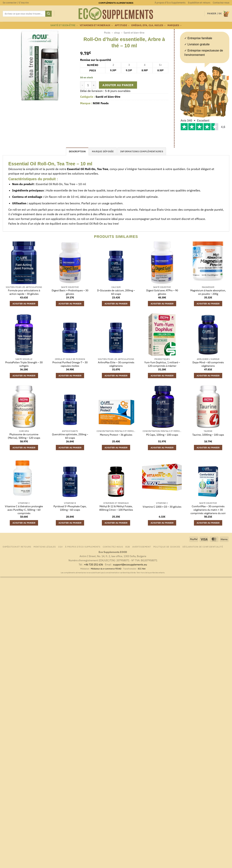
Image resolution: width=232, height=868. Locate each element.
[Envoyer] (48, 14)
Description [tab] (77, 151)
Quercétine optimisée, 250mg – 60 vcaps (70, 436)
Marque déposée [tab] (103, 151)
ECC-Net (142, 569)
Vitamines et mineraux (96, 25)
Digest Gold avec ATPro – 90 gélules (162, 292)
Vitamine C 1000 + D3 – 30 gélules (162, 507)
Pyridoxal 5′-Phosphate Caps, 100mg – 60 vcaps (70, 508)
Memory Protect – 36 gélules (116, 435)
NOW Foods (101, 103)
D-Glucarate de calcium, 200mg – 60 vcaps (116, 292)
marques (175, 25)
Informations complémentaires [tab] (142, 151)
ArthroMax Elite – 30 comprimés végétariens (116, 364)
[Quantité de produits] (88, 85)
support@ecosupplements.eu (130, 564)
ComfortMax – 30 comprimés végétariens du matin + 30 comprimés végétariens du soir (208, 510)
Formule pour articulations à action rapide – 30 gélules (24, 292)
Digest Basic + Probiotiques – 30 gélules (70, 292)
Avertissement (142, 547)
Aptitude (122, 25)
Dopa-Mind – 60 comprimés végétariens (208, 364)
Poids (107, 33)
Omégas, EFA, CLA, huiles (148, 25)
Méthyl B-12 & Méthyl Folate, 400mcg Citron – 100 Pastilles (116, 508)
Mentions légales (45, 547)
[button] (16, 3)
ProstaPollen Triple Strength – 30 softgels (24, 364)
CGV (60, 547)
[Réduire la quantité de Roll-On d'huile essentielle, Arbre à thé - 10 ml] (82, 85)
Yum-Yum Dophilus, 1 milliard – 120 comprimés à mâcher (162, 364)
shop (117, 33)
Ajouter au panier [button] (24, 304)
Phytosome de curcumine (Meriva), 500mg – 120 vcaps (24, 436)
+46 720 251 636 (93, 564)
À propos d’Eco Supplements (170, 3)
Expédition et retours (199, 3)
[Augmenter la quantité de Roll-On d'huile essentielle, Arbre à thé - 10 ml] (94, 85)
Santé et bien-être (64, 25)
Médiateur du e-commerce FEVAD (106, 569)
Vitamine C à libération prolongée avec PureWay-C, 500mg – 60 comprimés (24, 510)
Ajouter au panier (118, 85)
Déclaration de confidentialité (203, 547)
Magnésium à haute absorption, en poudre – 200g (208, 292)
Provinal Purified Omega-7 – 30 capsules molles (70, 364)
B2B (128, 547)
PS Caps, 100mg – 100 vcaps (162, 435)
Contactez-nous (221, 3)
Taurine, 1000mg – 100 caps (208, 435)
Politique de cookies (167, 547)
